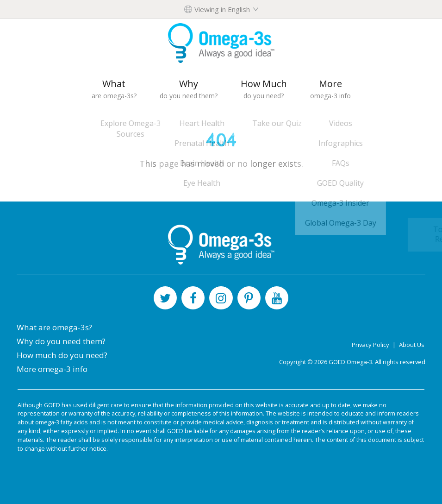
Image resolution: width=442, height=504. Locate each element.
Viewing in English (222, 9)
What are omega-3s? (54, 327)
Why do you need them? (61, 341)
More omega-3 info (52, 369)
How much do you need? (62, 355)
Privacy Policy (371, 345)
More (330, 89)
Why (189, 89)
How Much (264, 89)
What (114, 89)
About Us (412, 345)
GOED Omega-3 (350, 362)
